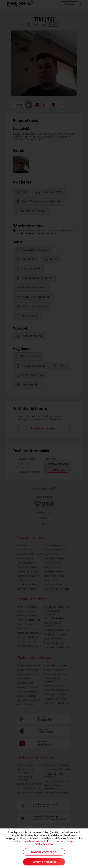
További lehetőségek (44, 852)
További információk (34, 841)
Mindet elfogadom (44, 862)
